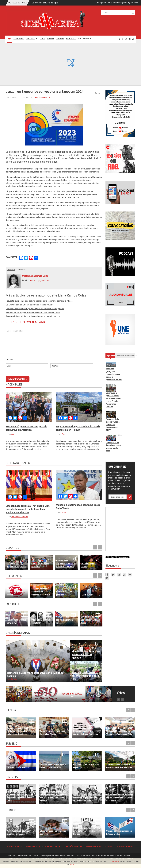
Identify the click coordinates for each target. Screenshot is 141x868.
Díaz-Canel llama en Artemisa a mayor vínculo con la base (114, 443)
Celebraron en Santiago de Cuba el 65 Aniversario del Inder (66, 564)
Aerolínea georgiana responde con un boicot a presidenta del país (114, 374)
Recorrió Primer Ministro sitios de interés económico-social (33, 316)
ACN (64, 512)
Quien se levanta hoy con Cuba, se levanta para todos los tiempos (87, 831)
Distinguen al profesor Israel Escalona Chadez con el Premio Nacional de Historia (113, 400)
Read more (12, 679)
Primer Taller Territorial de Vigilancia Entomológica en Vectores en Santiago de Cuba (119, 731)
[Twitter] (126, 39)
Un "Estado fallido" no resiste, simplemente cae (65, 620)
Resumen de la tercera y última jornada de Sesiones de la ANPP (113, 425)
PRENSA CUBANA (125, 846)
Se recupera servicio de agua (45, 3)
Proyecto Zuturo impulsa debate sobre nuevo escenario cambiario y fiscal (40, 301)
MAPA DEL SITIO (33, 846)
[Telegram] (130, 575)
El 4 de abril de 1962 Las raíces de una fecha (90, 620)
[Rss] (119, 39)
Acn (13, 434)
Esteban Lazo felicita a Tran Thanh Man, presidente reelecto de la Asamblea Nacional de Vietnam (28, 509)
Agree (72, 864)
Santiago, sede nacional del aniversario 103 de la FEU (85, 676)
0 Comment (11, 270)
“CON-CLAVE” (87, 595)
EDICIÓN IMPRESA (74, 846)
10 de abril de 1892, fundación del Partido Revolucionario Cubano (20, 798)
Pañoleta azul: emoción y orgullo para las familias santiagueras (35, 309)
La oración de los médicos (18, 767)
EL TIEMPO (109, 846)
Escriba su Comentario (49, 342)
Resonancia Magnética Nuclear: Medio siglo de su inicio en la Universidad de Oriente (21, 731)
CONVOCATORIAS (94, 846)
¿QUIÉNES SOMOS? (14, 846)
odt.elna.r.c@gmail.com (39, 280)
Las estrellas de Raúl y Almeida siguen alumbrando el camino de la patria (120, 798)
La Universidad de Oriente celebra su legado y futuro (30, 305)
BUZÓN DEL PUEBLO (53, 846)
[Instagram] (130, 39)
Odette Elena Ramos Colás (44, 97)
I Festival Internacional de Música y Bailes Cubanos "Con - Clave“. (41, 592)
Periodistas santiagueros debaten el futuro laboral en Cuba (33, 312)
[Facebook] (123, 39)
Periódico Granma (20, 517)
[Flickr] (107, 578)
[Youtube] (133, 39)
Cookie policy (114, 861)
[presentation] (27, 377)
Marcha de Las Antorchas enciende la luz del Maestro (86, 654)
